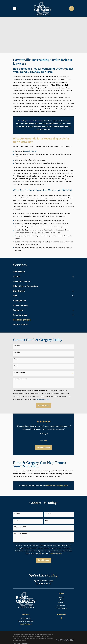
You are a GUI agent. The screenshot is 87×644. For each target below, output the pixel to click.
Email (15, 366)
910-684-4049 (43, 584)
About (61, 600)
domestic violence (30, 151)
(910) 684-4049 (38, 486)
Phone (16, 359)
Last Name (17, 352)
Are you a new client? (20, 372)
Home (61, 597)
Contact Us (61, 606)
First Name (17, 346)
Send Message (43, 406)
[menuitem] (43, 272)
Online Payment (61, 608)
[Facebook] (61, 618)
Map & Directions (26, 624)
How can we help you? (20, 379)
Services (61, 603)
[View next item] (45, 441)
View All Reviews (43, 447)
